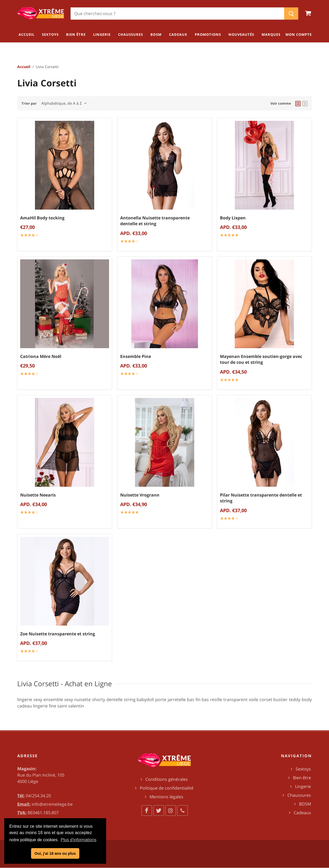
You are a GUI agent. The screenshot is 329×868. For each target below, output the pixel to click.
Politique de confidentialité (167, 788)
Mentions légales (166, 797)
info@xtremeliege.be (52, 804)
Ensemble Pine (136, 356)
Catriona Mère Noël (41, 356)
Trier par (29, 103)
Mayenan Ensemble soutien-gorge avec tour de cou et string (261, 359)
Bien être (302, 778)
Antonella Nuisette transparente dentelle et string (155, 221)
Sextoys (303, 769)
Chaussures (299, 795)
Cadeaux (302, 813)
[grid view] (298, 103)
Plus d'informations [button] (79, 840)
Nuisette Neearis (38, 495)
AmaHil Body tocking (42, 218)
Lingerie (303, 786)
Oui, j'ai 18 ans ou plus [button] (55, 853)
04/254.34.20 (38, 796)
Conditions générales (167, 779)
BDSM (305, 804)
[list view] (305, 103)
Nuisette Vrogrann (140, 495)
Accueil (24, 67)
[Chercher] (177, 14)
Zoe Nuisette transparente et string (58, 634)
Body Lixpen (233, 218)
